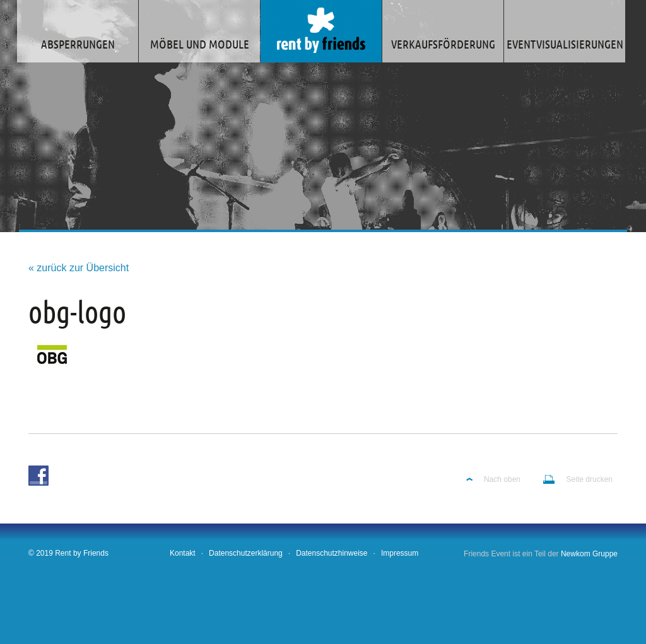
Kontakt (183, 553)
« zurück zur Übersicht (79, 268)
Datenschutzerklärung (246, 553)
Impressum (400, 553)
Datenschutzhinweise (332, 553)
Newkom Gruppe (589, 554)
